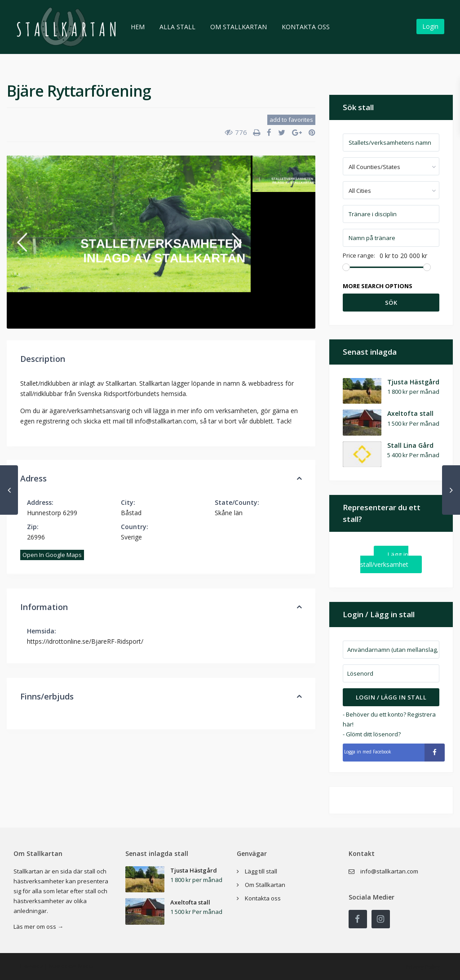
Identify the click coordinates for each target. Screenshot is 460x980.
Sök (391, 303)
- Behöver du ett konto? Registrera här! (389, 719)
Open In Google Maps (52, 555)
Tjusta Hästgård (413, 382)
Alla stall (177, 27)
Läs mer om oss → (38, 927)
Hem (138, 27)
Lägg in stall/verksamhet (384, 559)
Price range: (359, 256)
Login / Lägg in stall (391, 697)
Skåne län (229, 513)
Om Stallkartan (239, 27)
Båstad (131, 513)
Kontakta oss (306, 27)
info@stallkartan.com (389, 871)
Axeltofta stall (410, 413)
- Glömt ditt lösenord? (372, 734)
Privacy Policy (423, 967)
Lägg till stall (261, 871)
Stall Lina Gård (410, 445)
